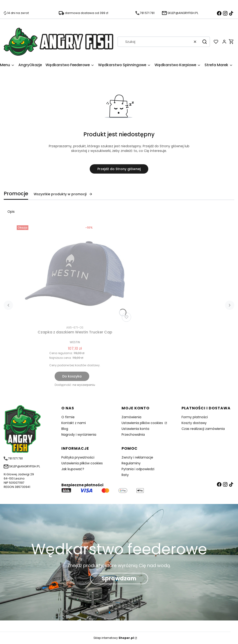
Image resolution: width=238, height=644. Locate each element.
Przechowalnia (133, 435)
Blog (65, 429)
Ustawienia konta (135, 429)
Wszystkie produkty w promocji (63, 194)
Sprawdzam (119, 578)
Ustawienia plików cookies (143, 423)
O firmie (68, 417)
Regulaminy (131, 463)
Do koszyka (72, 376)
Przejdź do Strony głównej (119, 169)
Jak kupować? (73, 469)
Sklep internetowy (114, 638)
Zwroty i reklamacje (137, 457)
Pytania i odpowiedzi (138, 469)
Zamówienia (131, 417)
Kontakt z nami (74, 423)
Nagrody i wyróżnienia (79, 435)
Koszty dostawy (194, 423)
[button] (205, 42)
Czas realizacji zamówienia (203, 429)
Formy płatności (195, 417)
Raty (125, 475)
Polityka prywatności (78, 457)
